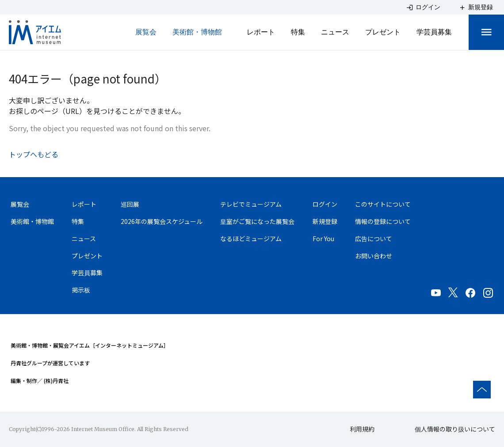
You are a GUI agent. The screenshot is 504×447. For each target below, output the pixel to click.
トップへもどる (34, 154)
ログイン (325, 204)
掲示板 (81, 290)
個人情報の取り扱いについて (455, 429)
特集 (298, 32)
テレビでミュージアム (251, 204)
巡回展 (130, 204)
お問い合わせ (374, 256)
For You (323, 239)
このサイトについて (383, 204)
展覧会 (146, 32)
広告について (374, 239)
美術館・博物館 (197, 32)
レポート (261, 32)
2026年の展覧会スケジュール (162, 221)
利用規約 (362, 429)
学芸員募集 (434, 32)
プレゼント (383, 32)
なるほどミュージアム (251, 239)
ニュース (335, 32)
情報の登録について (383, 221)
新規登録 (325, 221)
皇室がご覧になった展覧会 (257, 221)
